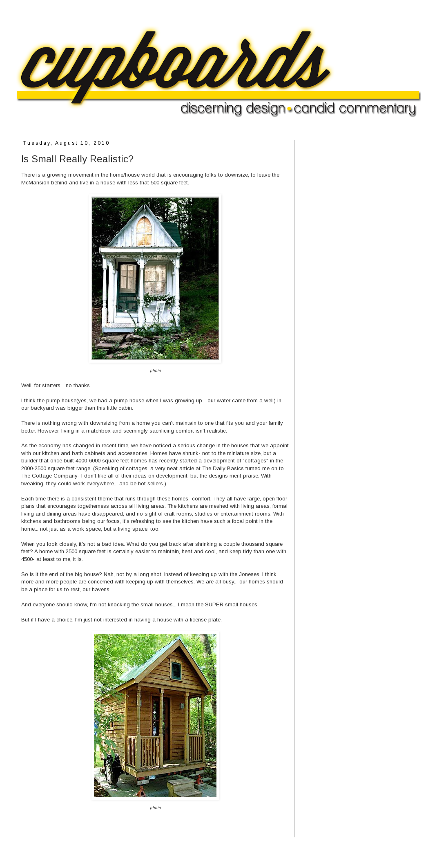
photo (155, 371)
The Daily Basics (223, 468)
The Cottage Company (49, 476)
